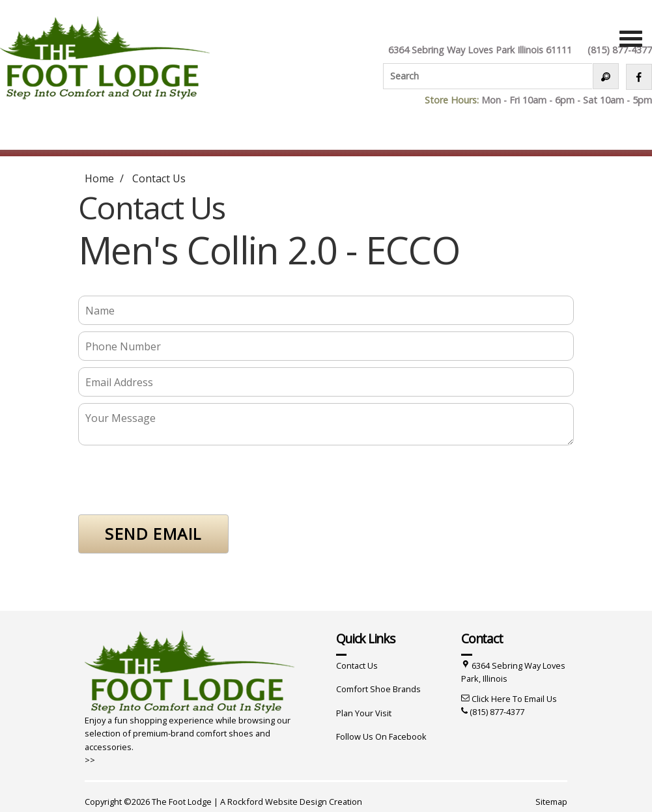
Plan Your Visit (364, 713)
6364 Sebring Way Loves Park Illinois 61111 (480, 50)
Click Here (491, 699)
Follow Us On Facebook (381, 736)
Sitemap (551, 802)
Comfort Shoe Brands (378, 689)
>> (90, 760)
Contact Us (159, 178)
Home (99, 178)
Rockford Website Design (277, 802)
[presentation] (177, 483)
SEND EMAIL (153, 534)
